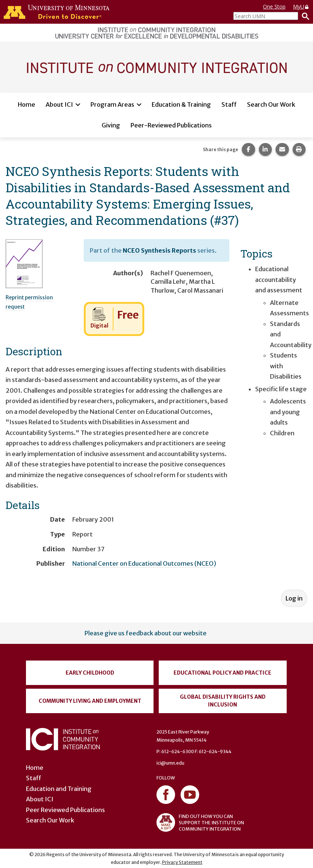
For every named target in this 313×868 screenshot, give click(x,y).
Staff (229, 104)
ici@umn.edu (170, 763)
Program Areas (112, 104)
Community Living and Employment (90, 701)
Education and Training (59, 789)
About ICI (59, 104)
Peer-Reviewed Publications (171, 125)
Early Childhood (90, 673)
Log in (294, 598)
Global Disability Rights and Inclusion (223, 701)
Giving (111, 125)
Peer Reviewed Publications (65, 810)
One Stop (274, 6)
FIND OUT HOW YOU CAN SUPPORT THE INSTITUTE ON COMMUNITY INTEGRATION (200, 822)
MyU (301, 6)
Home (27, 104)
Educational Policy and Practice (223, 673)
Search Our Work (271, 104)
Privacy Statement (182, 862)
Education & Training (181, 104)
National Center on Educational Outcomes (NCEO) (144, 563)
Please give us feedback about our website (146, 633)
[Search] (304, 16)
